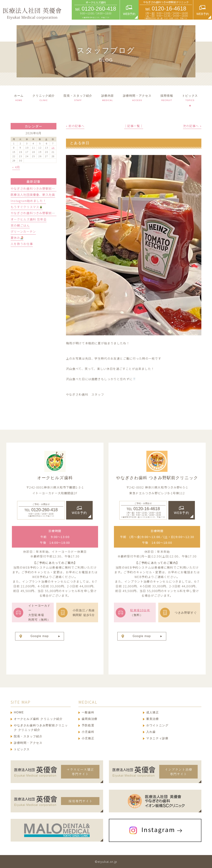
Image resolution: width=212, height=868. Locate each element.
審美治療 (153, 719)
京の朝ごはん (20, 225)
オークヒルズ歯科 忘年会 (29, 219)
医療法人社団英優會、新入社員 (33, 195)
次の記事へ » (192, 126)
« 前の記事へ (75, 126)
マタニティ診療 (157, 738)
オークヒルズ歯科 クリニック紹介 (38, 719)
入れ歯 (151, 732)
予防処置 (88, 725)
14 (53, 148)
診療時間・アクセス (28, 743)
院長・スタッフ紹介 (28, 736)
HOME (19, 712)
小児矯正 (88, 738)
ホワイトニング (157, 725)
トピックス (22, 749)
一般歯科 (88, 712)
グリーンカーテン (23, 231)
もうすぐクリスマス (26, 207)
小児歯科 (88, 732)
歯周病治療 (90, 719)
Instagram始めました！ (28, 201)
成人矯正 (153, 712)
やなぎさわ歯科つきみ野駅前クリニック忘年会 (44, 213)
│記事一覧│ (134, 126)
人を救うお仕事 (22, 244)
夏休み (17, 238)
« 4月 (16, 167)
